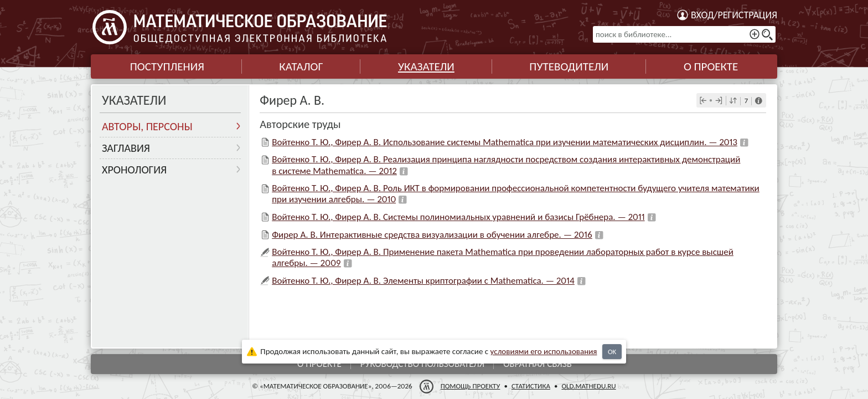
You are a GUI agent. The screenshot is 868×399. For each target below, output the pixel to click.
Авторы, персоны (147, 126)
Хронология (134, 170)
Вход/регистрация (734, 15)
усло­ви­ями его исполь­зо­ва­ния (544, 351)
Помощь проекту (471, 386)
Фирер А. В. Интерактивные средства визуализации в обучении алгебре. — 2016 (432, 235)
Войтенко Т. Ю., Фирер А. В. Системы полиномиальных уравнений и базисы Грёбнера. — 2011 (458, 217)
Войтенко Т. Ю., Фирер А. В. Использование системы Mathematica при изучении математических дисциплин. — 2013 (505, 142)
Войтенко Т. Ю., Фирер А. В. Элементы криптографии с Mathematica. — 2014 (423, 281)
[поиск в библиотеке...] (684, 34)
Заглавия (126, 148)
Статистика (531, 386)
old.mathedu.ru (588, 386)
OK (612, 352)
